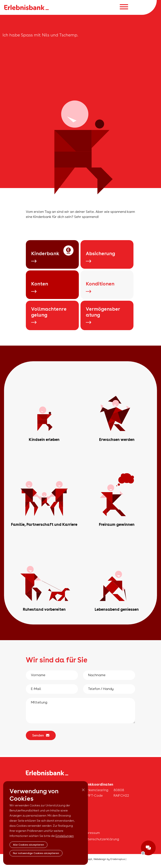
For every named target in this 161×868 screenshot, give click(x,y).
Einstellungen (65, 836)
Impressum (91, 833)
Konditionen (100, 287)
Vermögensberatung (103, 315)
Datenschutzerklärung (101, 839)
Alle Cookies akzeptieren (28, 845)
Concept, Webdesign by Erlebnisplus (104, 859)
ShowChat (148, 848)
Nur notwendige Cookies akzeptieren (36, 853)
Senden (41, 735)
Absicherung (100, 257)
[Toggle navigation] (124, 7)
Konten (40, 287)
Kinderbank (45, 257)
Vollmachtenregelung (49, 315)
